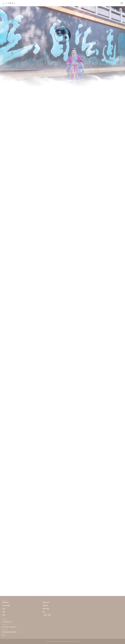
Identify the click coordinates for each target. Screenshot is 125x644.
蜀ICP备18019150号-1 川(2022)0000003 (62, 641)
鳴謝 (3, 635)
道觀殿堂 (45, 606)
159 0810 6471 (7, 622)
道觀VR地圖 (6, 606)
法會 (4, 612)
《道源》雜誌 (47, 615)
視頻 (4, 615)
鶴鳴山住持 (46, 602)
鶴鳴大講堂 (46, 609)
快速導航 (4, 600)
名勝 (4, 609)
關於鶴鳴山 (6, 602)
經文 (44, 612)
